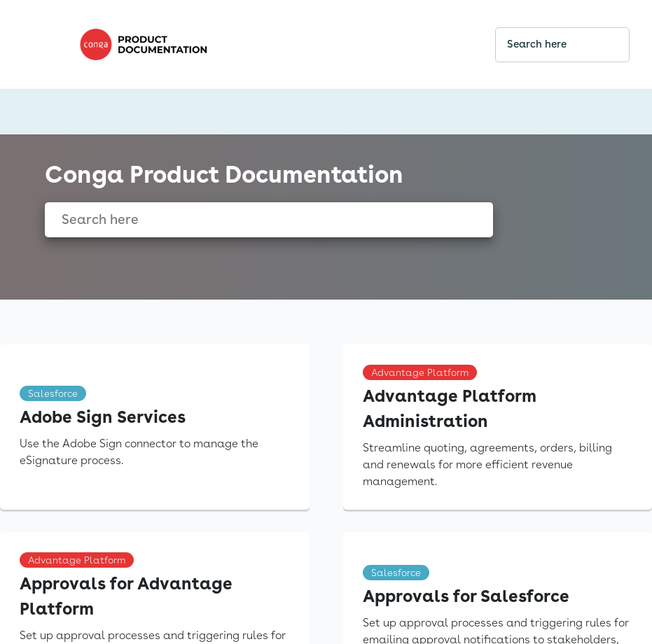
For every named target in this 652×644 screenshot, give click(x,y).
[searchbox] (604, 45)
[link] (276, 44)
